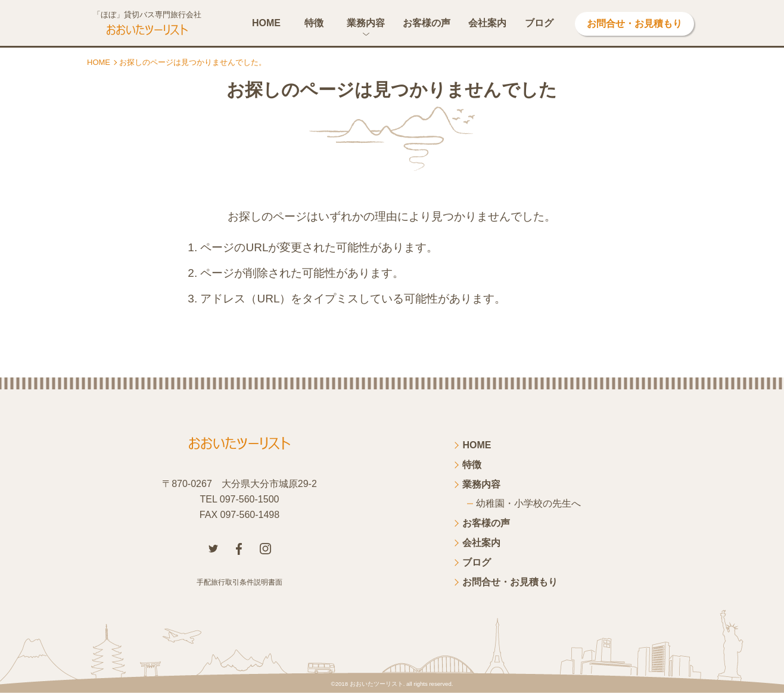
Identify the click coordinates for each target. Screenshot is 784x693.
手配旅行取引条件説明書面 (239, 582)
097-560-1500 (250, 499)
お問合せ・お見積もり (634, 24)
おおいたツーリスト (377, 684)
